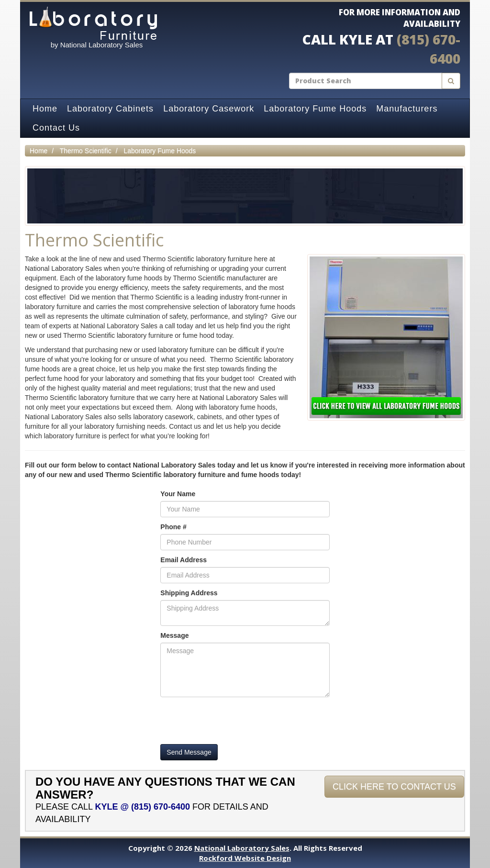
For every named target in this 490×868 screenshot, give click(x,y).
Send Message (189, 752)
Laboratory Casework (209, 109)
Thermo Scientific (86, 151)
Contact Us (56, 128)
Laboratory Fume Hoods (315, 109)
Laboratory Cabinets (110, 109)
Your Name (178, 494)
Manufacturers (407, 109)
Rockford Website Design (245, 858)
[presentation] (233, 721)
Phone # (173, 527)
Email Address (184, 560)
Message (174, 635)
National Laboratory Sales (242, 848)
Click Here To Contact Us (394, 787)
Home (45, 109)
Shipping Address (189, 593)
